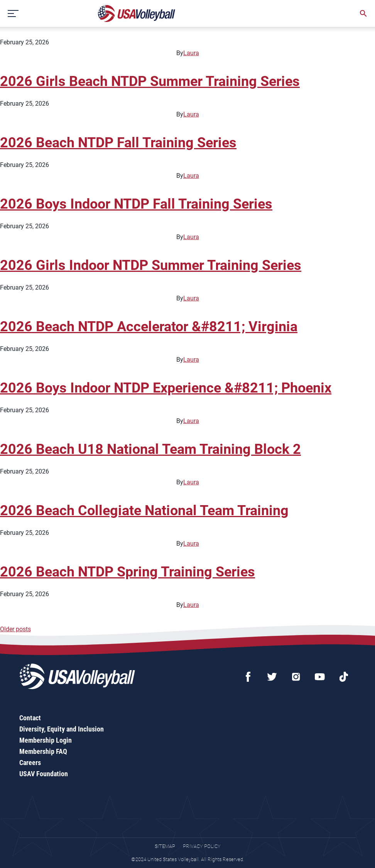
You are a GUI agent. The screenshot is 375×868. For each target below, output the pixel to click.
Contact (30, 718)
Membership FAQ (43, 751)
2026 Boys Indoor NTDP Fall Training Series (136, 204)
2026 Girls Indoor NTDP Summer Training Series (151, 265)
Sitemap (165, 846)
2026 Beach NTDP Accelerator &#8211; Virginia (149, 327)
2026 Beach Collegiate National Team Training (144, 511)
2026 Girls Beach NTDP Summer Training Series (150, 81)
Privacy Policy (202, 846)
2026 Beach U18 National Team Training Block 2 (150, 449)
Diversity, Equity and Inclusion (62, 729)
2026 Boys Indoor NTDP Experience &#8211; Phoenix (166, 388)
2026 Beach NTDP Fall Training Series (118, 143)
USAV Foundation (44, 774)
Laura (191, 53)
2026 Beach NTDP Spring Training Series (128, 572)
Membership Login (46, 740)
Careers (30, 763)
